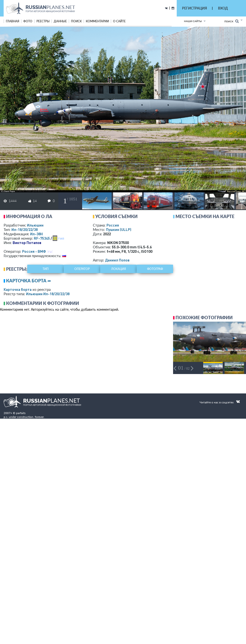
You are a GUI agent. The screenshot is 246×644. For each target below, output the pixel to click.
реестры (43, 21)
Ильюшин (35, 225)
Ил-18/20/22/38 (25, 229)
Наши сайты (193, 21)
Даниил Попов (117, 260)
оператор (82, 269)
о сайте (119, 21)
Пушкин (119, 229)
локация (119, 269)
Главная (13, 21)
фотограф (155, 269)
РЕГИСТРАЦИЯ (194, 8)
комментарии (97, 21)
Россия (113, 225)
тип (61, 238)
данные (60, 21)
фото (28, 21)
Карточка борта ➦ (29, 281)
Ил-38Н (36, 234)
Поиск (232, 21)
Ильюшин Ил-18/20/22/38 (48, 294)
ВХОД (223, 8)
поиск (76, 21)
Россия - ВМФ (34, 251)
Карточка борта (18, 289)
